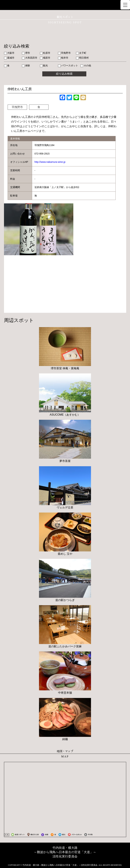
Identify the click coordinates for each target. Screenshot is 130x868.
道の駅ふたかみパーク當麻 (65, 646)
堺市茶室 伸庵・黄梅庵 (65, 368)
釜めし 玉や (65, 554)
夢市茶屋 (65, 461)
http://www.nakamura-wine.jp (50, 162)
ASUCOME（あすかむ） (65, 415)
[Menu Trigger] (125, 5)
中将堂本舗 (65, 693)
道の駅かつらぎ (65, 600)
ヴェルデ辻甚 (65, 507)
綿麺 (65, 739)
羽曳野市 (17, 107)
